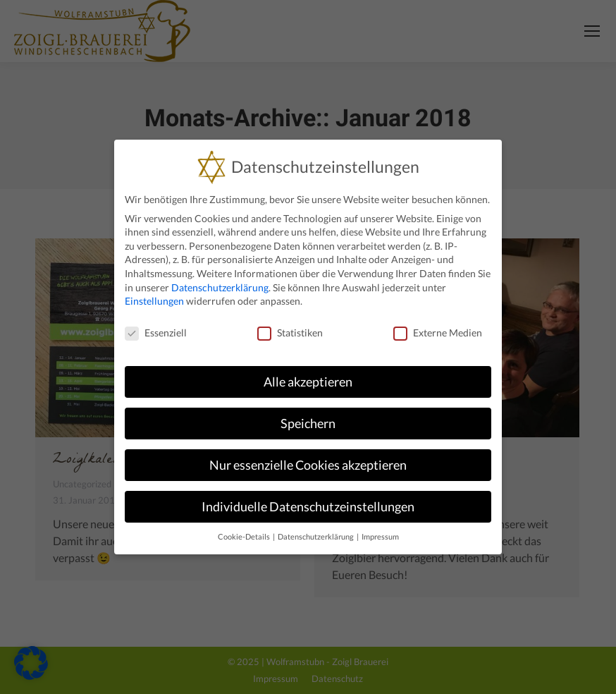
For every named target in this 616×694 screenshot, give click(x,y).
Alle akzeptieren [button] (308, 382)
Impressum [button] (380, 537)
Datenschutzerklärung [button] (316, 537)
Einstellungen (154, 301)
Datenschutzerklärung (220, 287)
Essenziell (156, 333)
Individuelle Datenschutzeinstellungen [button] (308, 507)
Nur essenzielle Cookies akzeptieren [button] (308, 465)
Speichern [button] (308, 424)
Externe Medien (438, 333)
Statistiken (290, 333)
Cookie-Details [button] (245, 537)
